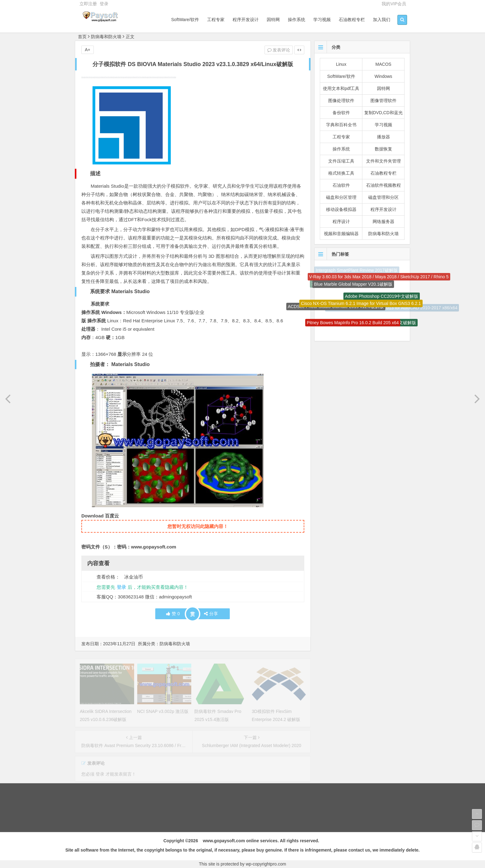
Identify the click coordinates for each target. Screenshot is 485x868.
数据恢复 (383, 149)
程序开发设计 (246, 20)
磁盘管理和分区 (383, 197)
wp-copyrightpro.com (266, 864)
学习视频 (322, 20)
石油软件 (341, 185)
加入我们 (382, 20)
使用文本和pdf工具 (341, 88)
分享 (211, 614)
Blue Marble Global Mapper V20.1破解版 (353, 286)
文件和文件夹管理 (383, 161)
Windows (383, 76)
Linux (341, 64)
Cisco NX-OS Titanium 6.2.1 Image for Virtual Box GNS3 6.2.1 (361, 306)
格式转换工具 (341, 173)
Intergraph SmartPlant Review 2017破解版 (357, 271)
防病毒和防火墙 (106, 37)
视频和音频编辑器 (341, 234)
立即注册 (88, 4)
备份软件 (341, 113)
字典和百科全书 (341, 125)
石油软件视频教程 (383, 185)
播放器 (383, 137)
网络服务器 (383, 221)
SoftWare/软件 (185, 20)
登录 (104, 4)
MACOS (383, 64)
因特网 (273, 20)
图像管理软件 (383, 101)
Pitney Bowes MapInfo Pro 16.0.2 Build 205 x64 (353, 324)
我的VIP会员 (394, 4)
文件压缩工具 (341, 161)
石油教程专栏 (352, 20)
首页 (82, 37)
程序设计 (341, 221)
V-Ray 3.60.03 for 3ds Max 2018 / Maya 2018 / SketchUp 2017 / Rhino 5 (379, 278)
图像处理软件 (341, 101)
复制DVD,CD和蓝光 (383, 113)
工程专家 (216, 20)
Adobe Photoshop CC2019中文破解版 (382, 298)
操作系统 (297, 20)
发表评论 (279, 50)
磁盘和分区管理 (341, 197)
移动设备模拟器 (341, 209)
